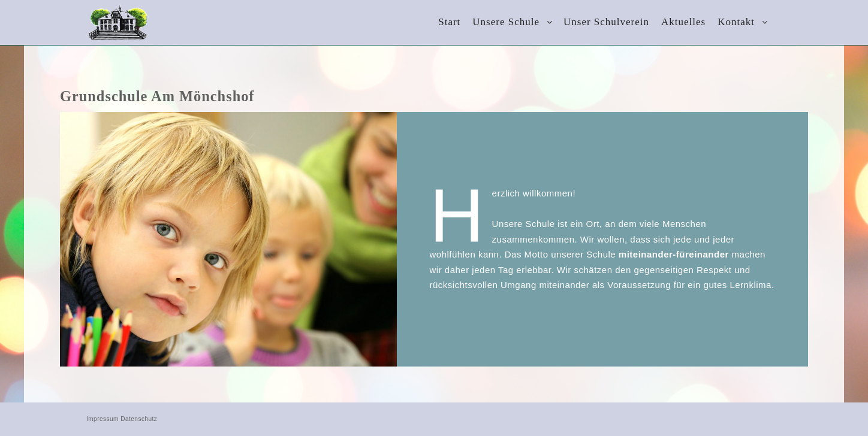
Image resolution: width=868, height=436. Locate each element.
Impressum (103, 419)
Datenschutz (139, 419)
